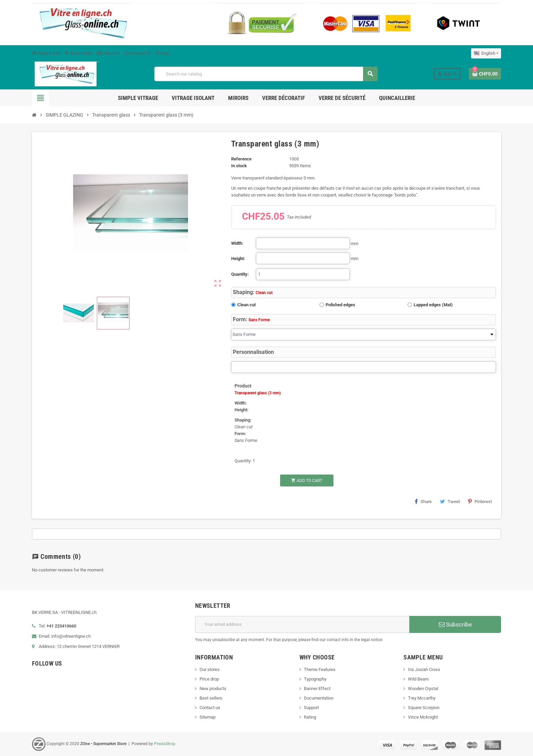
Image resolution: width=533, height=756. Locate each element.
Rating (310, 717)
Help (162, 53)
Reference (241, 159)
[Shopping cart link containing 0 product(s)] (485, 74)
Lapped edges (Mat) (433, 305)
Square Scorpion (424, 708)
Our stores (210, 669)
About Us (109, 53)
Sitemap (208, 717)
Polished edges (340, 305)
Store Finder (79, 53)
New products (213, 689)
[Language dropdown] (486, 53)
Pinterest (480, 501)
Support (311, 708)
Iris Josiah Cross (424, 669)
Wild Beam (418, 679)
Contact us (210, 708)
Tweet (450, 501)
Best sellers (211, 698)
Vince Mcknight (423, 717)
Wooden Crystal (423, 689)
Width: (237, 243)
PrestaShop (165, 744)
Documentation (319, 698)
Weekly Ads (46, 53)
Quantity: (240, 274)
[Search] (266, 74)
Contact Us (138, 53)
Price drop (209, 679)
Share (423, 501)
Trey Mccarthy (422, 698)
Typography (315, 679)
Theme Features (320, 669)
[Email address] (302, 624)
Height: (238, 259)
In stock (239, 166)
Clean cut (246, 305)
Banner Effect (317, 689)
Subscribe (455, 624)
